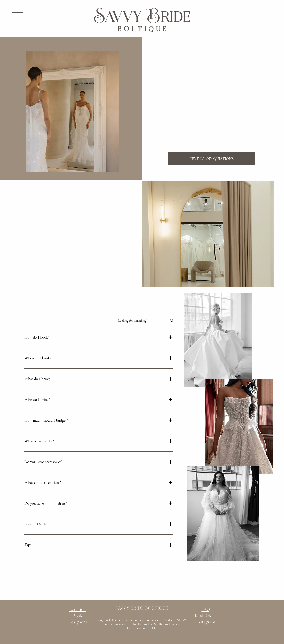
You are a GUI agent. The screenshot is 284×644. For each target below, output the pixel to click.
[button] (17, 11)
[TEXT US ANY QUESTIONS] (212, 159)
